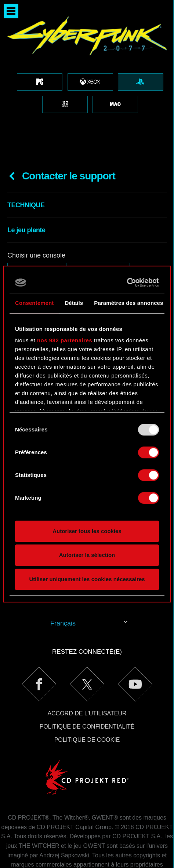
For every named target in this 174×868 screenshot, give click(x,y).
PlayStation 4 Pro (98, 228)
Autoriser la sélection (87, 555)
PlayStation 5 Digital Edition (111, 244)
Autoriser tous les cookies (87, 531)
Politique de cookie (87, 698)
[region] (87, 59)
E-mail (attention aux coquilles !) (54, 265)
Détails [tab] (74, 303)
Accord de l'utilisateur (87, 672)
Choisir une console (36, 214)
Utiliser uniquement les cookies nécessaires (87, 579)
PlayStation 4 (34, 228)
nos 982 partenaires (65, 340)
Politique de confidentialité (87, 685)
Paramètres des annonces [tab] (128, 303)
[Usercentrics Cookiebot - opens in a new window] (127, 282)
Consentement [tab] (34, 303)
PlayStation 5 (34, 244)
